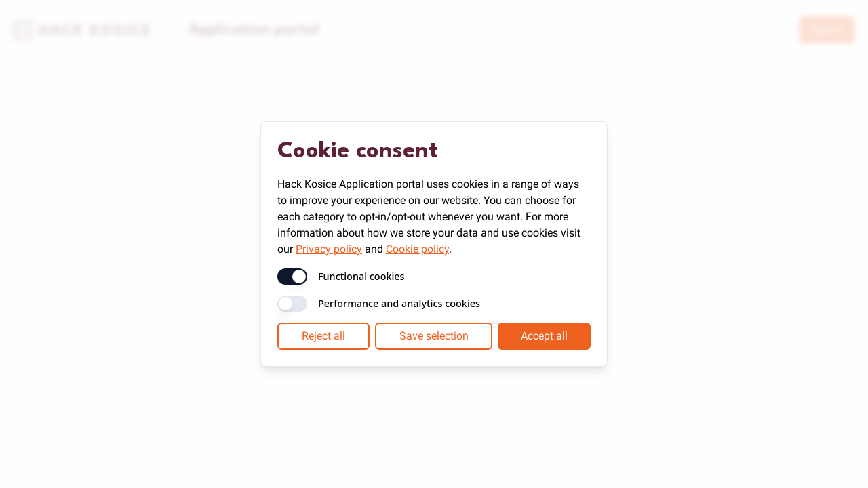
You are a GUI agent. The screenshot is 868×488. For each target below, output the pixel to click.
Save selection (434, 336)
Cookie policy (417, 249)
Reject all (323, 336)
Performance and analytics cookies (399, 304)
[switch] (292, 277)
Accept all (544, 336)
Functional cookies (361, 277)
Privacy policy (329, 249)
